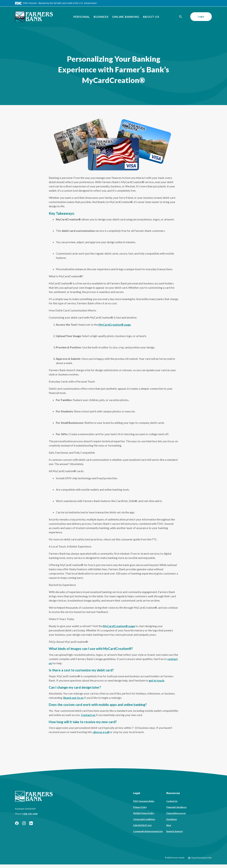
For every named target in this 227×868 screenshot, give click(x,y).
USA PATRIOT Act (142, 825)
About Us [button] (151, 17)
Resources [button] (173, 793)
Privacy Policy (140, 807)
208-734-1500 (30, 814)
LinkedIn (31, 823)
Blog (169, 825)
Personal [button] (82, 17)
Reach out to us (73, 698)
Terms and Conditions (144, 819)
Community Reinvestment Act (148, 831)
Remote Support (175, 831)
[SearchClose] (181, 17)
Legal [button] (137, 793)
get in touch (157, 680)
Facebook (17, 823)
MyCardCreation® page (114, 325)
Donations (172, 819)
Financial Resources (176, 813)
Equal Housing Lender (202, 858)
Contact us (88, 715)
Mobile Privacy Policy (144, 813)
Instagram (24, 823)
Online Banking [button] (126, 17)
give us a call (101, 732)
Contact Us (172, 801)
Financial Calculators (176, 807)
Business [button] (101, 17)
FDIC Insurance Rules (144, 801)
